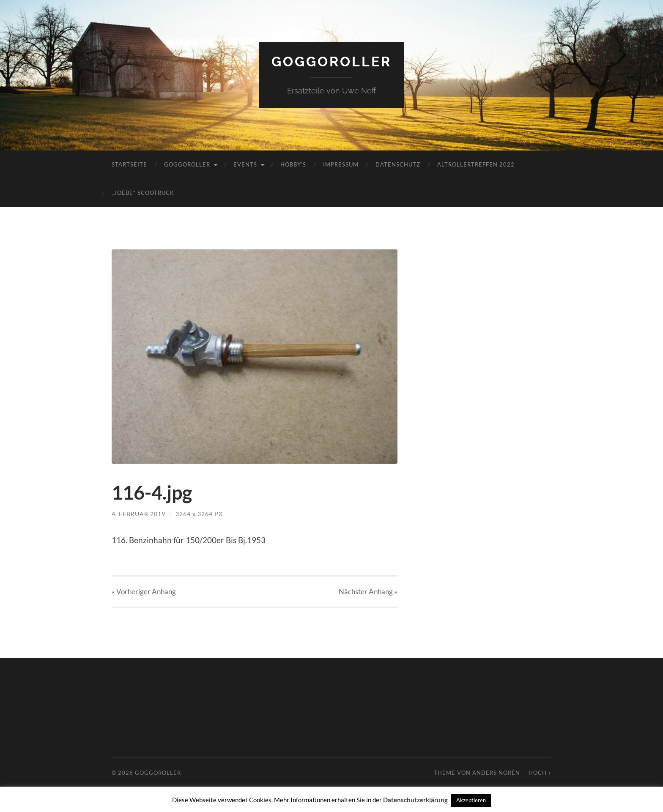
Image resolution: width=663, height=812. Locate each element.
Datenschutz (398, 164)
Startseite (129, 164)
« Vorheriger (144, 592)
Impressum (341, 164)
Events (245, 164)
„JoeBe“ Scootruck (143, 193)
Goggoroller (331, 62)
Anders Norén (496, 773)
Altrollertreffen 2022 (476, 164)
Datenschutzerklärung (415, 800)
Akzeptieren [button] (471, 800)
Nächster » (368, 592)
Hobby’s (293, 164)
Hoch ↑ (540, 773)
